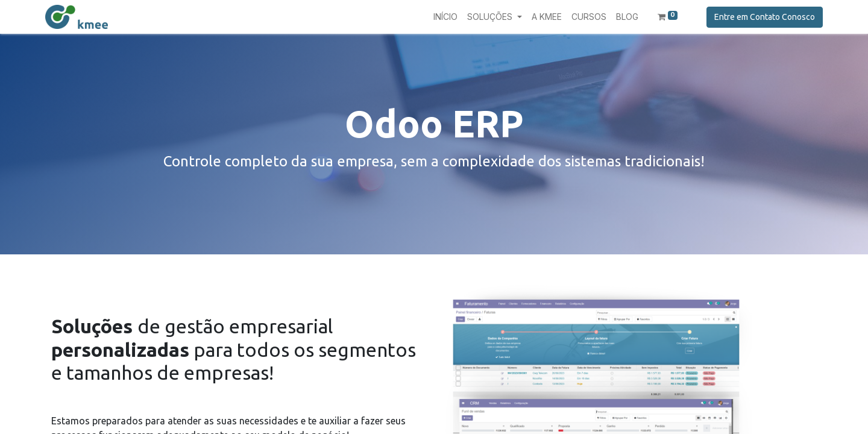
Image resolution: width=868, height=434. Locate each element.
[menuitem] (445, 17)
